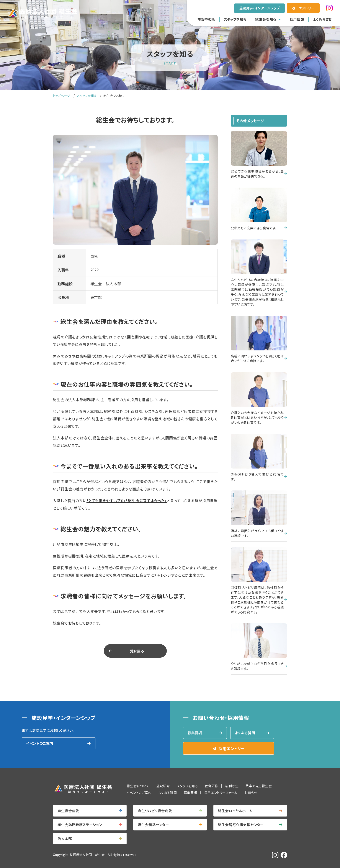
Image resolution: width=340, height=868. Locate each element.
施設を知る (206, 19)
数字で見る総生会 (259, 786)
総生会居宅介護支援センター (241, 825)
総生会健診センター (153, 825)
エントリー (307, 8)
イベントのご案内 (40, 743)
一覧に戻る (135, 651)
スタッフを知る (235, 19)
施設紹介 (163, 786)
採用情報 (297, 19)
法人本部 (65, 838)
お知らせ (251, 793)
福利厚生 (232, 786)
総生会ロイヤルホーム (235, 811)
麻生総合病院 (68, 811)
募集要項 (195, 733)
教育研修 (211, 786)
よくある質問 (323, 19)
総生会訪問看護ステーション (80, 825)
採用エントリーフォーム (221, 793)
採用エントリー (231, 748)
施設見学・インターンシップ (260, 8)
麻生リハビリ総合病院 (155, 811)
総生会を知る (266, 19)
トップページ (62, 96)
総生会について (138, 786)
